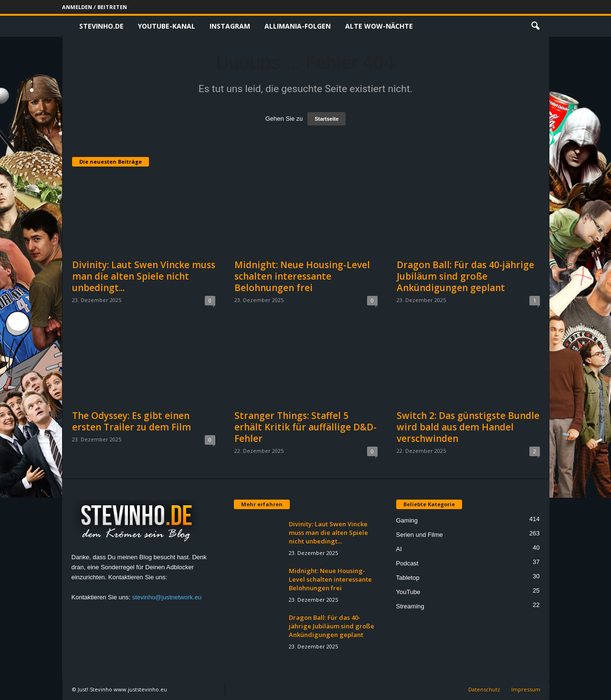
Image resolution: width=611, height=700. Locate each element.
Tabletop (408, 578)
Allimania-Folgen (298, 26)
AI (399, 549)
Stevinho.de (101, 26)
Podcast (407, 563)
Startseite (327, 119)
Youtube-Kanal (167, 26)
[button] (535, 26)
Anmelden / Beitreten (95, 7)
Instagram (230, 26)
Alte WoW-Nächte (379, 26)
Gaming (407, 520)
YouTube (408, 592)
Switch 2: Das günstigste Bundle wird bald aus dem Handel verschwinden (468, 427)
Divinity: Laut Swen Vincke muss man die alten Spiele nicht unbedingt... (144, 276)
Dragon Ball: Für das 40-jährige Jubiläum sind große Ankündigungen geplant (465, 276)
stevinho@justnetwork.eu (167, 597)
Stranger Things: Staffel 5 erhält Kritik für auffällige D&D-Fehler (305, 427)
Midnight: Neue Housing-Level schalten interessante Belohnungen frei (302, 276)
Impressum (526, 689)
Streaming (410, 606)
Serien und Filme (420, 535)
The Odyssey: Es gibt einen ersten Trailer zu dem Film (132, 421)
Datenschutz (484, 689)
